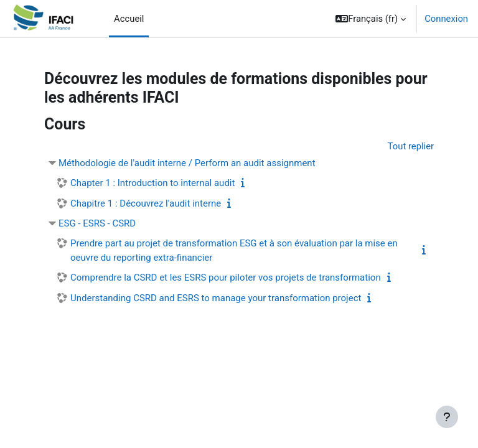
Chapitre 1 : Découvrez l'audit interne (146, 203)
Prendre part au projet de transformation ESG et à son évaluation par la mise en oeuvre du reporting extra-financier (234, 250)
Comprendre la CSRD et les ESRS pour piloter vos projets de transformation (226, 278)
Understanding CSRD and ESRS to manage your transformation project (216, 298)
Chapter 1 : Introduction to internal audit (152, 183)
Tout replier (411, 146)
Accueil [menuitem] (129, 19)
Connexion (446, 19)
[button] (371, 19)
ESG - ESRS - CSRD (97, 223)
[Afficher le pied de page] (447, 417)
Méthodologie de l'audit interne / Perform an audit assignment (187, 163)
